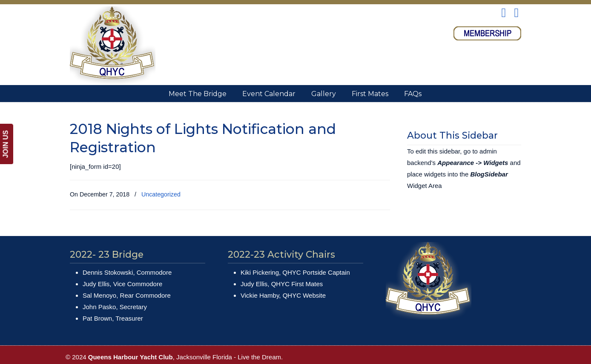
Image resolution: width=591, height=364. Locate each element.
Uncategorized (161, 194)
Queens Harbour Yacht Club (113, 45)
